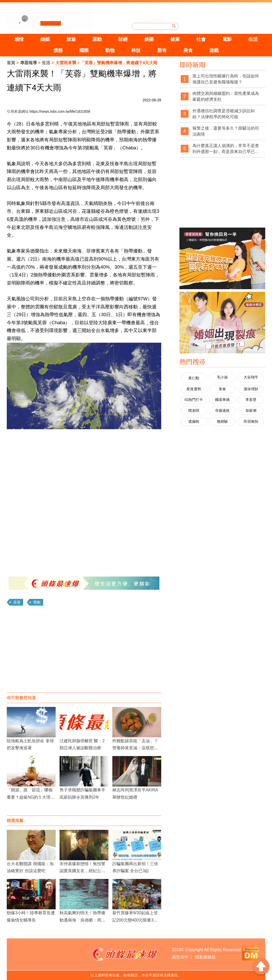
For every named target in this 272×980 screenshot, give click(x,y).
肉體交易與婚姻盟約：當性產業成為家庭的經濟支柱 (226, 97)
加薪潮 (251, 410)
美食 (188, 50)
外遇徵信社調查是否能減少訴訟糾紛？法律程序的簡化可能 (224, 114)
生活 (253, 39)
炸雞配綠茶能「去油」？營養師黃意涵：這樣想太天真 (135, 748)
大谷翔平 (251, 377)
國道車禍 (222, 400)
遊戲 (214, 50)
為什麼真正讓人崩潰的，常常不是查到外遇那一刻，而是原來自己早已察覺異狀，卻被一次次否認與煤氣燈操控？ (226, 149)
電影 (227, 39)
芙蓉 (17, 602)
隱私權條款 (205, 957)
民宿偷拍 (251, 421)
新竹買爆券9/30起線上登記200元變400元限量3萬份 (135, 920)
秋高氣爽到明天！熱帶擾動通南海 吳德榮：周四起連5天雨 (82, 920)
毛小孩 (222, 377)
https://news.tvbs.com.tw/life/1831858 (60, 111)
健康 (175, 39)
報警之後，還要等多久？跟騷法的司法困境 (226, 131)
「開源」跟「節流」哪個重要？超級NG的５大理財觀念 (31, 797)
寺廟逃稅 (222, 410)
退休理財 (251, 389)
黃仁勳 (194, 378)
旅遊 (71, 39)
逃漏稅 (194, 421)
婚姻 (45, 39)
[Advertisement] (84, 651)
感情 (19, 39)
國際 (84, 50)
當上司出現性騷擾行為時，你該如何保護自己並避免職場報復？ (226, 79)
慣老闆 (194, 410)
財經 (123, 39)
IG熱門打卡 (194, 400)
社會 (201, 39)
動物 (110, 50)
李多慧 (251, 400)
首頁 (11, 63)
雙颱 (37, 602)
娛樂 (149, 39)
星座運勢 (194, 389)
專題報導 (29, 63)
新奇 (162, 50)
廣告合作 (180, 957)
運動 (97, 39)
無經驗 (222, 421)
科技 (136, 50)
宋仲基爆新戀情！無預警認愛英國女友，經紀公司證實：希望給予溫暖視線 (82, 871)
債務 (58, 50)
